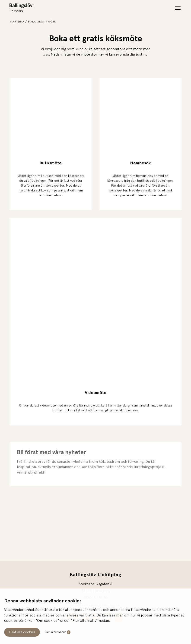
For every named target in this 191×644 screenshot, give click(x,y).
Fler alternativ (55, 632)
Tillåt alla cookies (22, 632)
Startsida (17, 21)
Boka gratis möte (42, 21)
